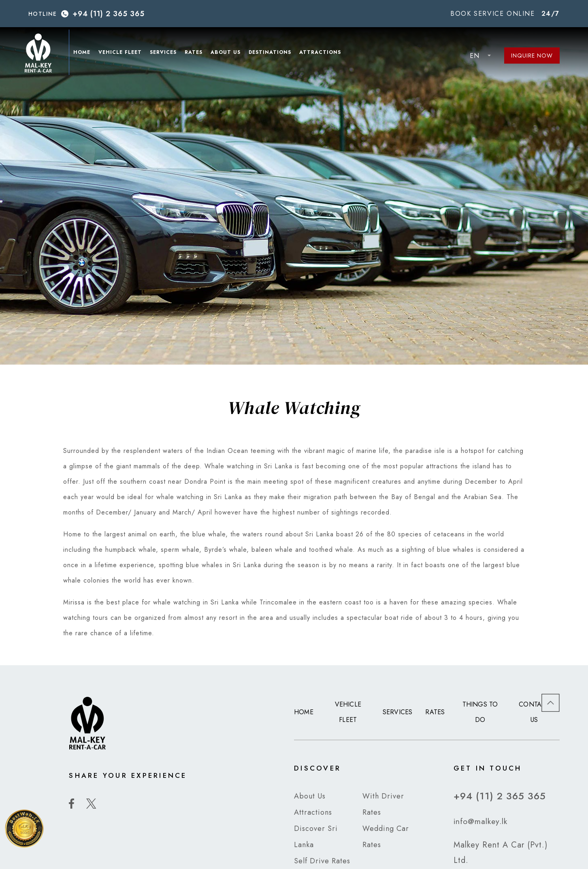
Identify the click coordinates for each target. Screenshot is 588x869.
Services (167, 53)
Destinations (274, 53)
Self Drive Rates (322, 861)
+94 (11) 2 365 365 (109, 14)
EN (475, 56)
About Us (229, 53)
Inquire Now (532, 56)
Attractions (324, 53)
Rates (197, 53)
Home (85, 53)
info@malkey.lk (481, 821)
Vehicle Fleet (124, 53)
